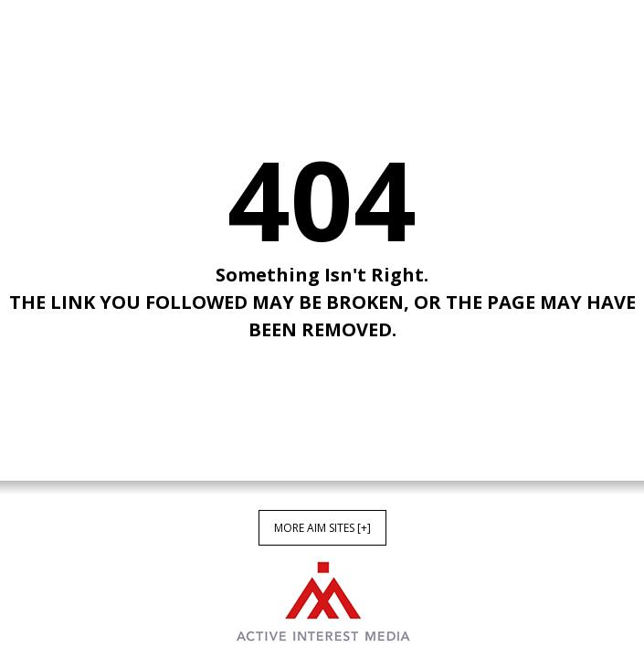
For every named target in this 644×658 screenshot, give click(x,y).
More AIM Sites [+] (322, 528)
